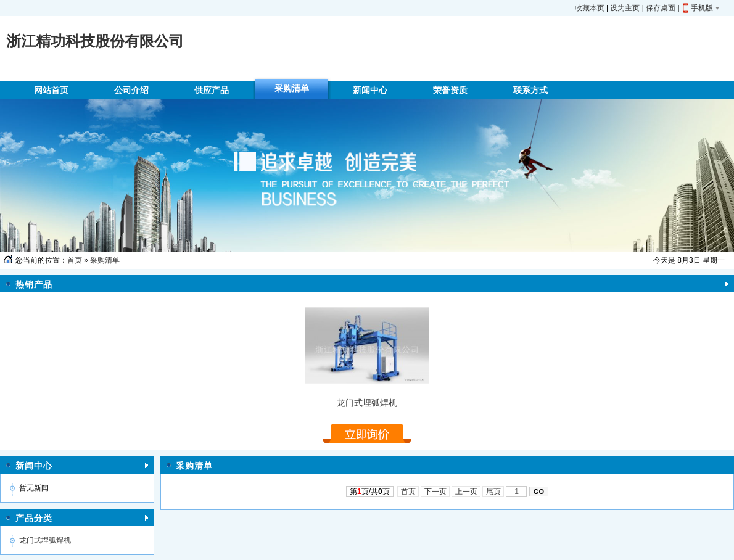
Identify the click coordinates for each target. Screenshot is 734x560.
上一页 (466, 492)
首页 (75, 260)
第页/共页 (370, 492)
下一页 (435, 492)
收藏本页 (590, 8)
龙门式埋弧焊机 (367, 403)
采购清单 (105, 260)
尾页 (493, 492)
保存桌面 (661, 8)
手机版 (702, 8)
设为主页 (625, 8)
